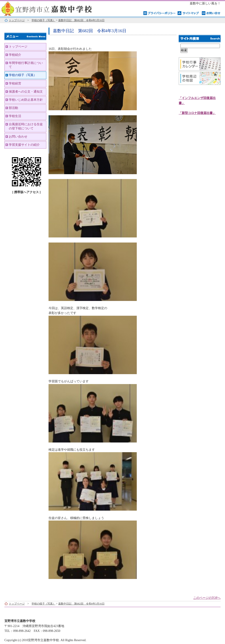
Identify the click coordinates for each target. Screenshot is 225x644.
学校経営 (15, 83)
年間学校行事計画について (26, 65)
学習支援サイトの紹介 (24, 145)
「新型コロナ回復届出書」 (197, 113)
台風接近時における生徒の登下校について (26, 126)
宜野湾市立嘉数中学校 (55, 8)
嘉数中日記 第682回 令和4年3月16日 (81, 20)
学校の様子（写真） (43, 20)
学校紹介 (15, 55)
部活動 (13, 108)
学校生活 (15, 116)
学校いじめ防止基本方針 (26, 100)
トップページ (17, 20)
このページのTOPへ (207, 598)
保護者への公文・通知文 (26, 92)
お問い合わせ (18, 137)
